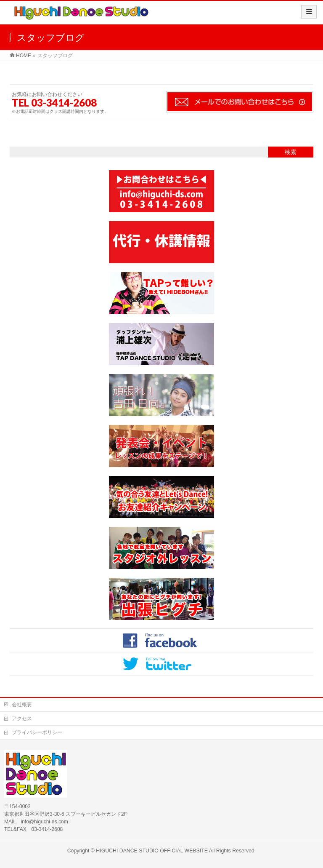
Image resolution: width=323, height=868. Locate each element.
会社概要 (22, 705)
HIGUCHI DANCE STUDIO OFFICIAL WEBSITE (152, 851)
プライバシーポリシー (37, 732)
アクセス (22, 718)
